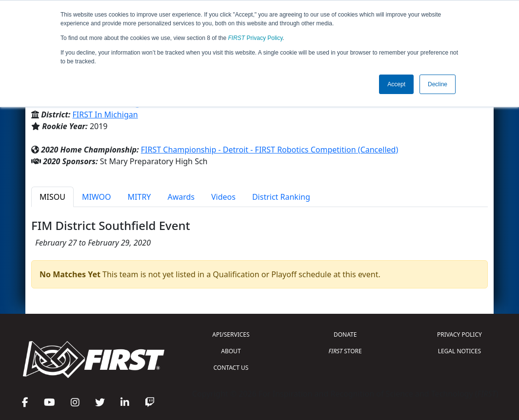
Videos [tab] (223, 197)
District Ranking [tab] (281, 197)
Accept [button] (396, 84)
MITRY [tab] (140, 197)
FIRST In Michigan (105, 115)
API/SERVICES (231, 334)
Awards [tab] (181, 197)
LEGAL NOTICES (460, 351)
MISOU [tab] (52, 197)
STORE (345, 351)
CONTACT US (231, 368)
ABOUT (231, 351)
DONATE (345, 334)
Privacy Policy (256, 38)
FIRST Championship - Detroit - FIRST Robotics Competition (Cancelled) (269, 150)
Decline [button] (438, 84)
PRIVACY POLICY (459, 334)
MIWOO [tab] (97, 197)
